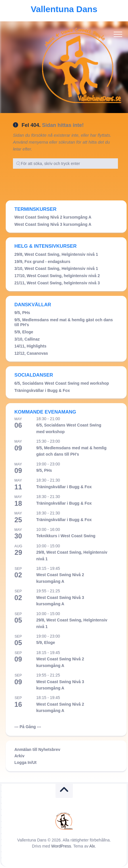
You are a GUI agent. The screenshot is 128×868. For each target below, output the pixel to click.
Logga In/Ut (25, 762)
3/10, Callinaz (27, 339)
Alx (92, 846)
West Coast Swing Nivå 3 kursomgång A (53, 224)
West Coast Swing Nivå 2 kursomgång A (53, 217)
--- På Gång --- (28, 727)
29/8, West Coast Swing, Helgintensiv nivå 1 (56, 254)
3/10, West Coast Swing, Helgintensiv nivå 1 (56, 268)
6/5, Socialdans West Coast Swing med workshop (62, 383)
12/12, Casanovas (31, 353)
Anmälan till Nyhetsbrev (37, 749)
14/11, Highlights (30, 346)
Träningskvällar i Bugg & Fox (42, 390)
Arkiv (19, 756)
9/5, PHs (22, 313)
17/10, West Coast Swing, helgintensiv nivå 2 (57, 276)
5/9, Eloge (24, 332)
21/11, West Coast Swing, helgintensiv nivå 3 (57, 283)
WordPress (61, 846)
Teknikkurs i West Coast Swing (66, 536)
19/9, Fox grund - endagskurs (42, 262)
